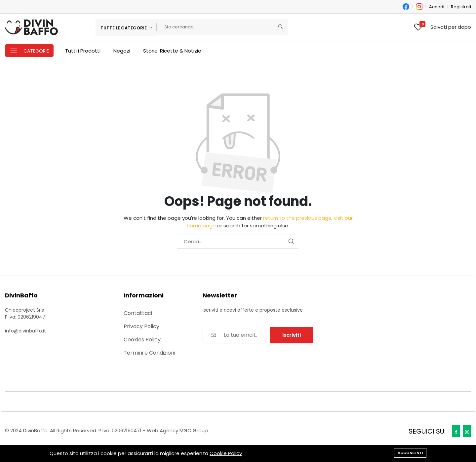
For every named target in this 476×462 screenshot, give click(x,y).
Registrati (461, 7)
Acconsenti (410, 453)
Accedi (437, 7)
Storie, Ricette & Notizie (172, 51)
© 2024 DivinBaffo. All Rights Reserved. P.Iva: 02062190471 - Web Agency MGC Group (106, 430)
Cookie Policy (226, 453)
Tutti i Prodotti (83, 51)
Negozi (122, 51)
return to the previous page (297, 218)
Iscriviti (292, 335)
